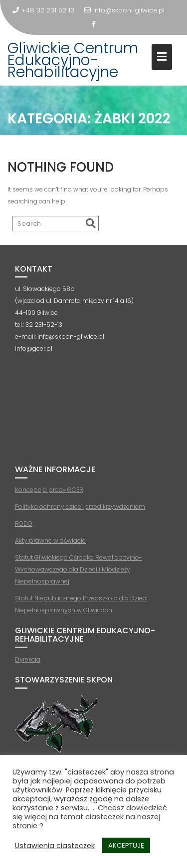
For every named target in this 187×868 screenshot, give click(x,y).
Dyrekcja (28, 659)
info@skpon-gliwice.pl (124, 10)
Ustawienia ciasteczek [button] (55, 846)
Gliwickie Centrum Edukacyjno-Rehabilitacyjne (73, 60)
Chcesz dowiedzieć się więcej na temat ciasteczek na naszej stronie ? (90, 817)
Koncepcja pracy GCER (49, 490)
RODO (24, 524)
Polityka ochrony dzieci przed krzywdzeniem (80, 507)
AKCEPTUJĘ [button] (126, 845)
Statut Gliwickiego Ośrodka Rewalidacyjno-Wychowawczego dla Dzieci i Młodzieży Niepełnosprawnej (79, 569)
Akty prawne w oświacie (50, 540)
